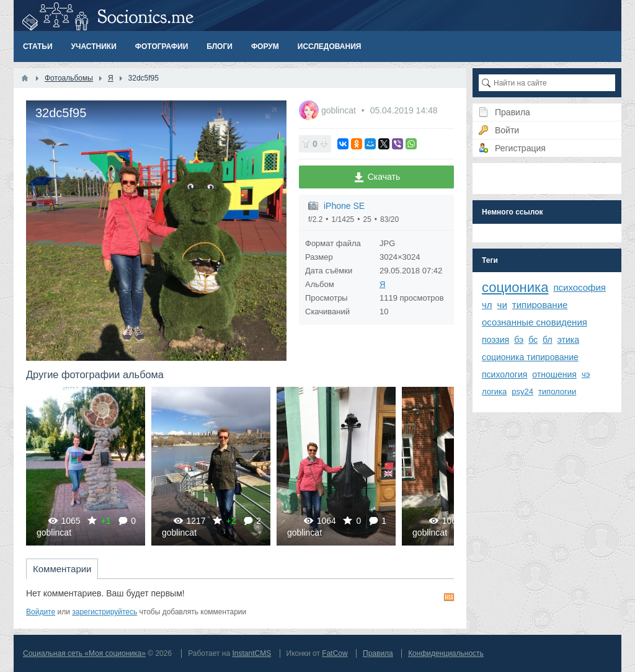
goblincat (340, 110)
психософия (579, 287)
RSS (449, 597)
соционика (515, 287)
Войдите (41, 612)
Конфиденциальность (446, 653)
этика (568, 340)
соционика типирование (530, 357)
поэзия (495, 340)
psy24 (522, 391)
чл (487, 305)
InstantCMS (251, 653)
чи (502, 305)
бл (548, 340)
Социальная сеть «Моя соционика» (84, 653)
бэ (519, 340)
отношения (554, 374)
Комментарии (62, 569)
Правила (378, 653)
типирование (540, 305)
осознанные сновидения (535, 322)
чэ (586, 374)
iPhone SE (344, 206)
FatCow (335, 653)
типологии (557, 391)
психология (504, 374)
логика (494, 391)
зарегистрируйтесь (104, 612)
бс (533, 340)
